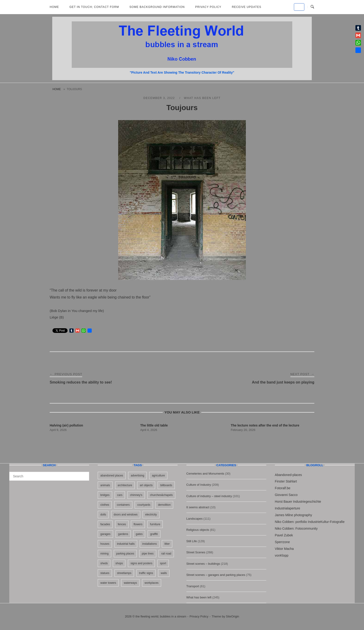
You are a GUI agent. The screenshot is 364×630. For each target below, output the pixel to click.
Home (54, 7)
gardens (123, 534)
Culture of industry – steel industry (209, 496)
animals (105, 485)
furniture (155, 524)
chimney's (136, 495)
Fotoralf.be (283, 488)
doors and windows (126, 515)
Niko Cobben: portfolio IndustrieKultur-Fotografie (310, 522)
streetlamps (124, 573)
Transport (193, 586)
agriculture (158, 476)
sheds (104, 563)
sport (163, 563)
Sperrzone (282, 542)
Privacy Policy (208, 7)
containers (123, 505)
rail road (166, 554)
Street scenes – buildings (203, 564)
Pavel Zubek (284, 535)
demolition (164, 505)
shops (119, 563)
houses (105, 544)
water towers (108, 583)
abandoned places (112, 476)
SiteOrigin (232, 616)
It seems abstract (198, 507)
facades (105, 524)
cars (120, 495)
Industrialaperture (288, 508)
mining (104, 554)
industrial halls (126, 544)
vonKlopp (282, 555)
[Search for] (49, 476)
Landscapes (195, 519)
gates (139, 534)
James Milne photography (293, 515)
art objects (146, 485)
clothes (105, 505)
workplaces (152, 583)
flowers (138, 524)
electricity (151, 515)
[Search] (84, 474)
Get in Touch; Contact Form (94, 7)
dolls (103, 515)
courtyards (144, 505)
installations (150, 544)
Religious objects (198, 530)
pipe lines (148, 554)
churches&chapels (161, 495)
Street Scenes (196, 552)
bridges (105, 495)
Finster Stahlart (286, 481)
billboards (166, 485)
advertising (137, 476)
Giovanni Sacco (286, 495)
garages (105, 534)
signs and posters (141, 563)
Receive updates (247, 7)
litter (167, 544)
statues (105, 573)
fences (122, 524)
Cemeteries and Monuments (205, 474)
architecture (125, 485)
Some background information (157, 7)
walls (164, 573)
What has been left (202, 98)
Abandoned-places (288, 475)
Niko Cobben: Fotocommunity (296, 528)
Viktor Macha (284, 549)
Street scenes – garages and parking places (216, 575)
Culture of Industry (199, 485)
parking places (125, 554)
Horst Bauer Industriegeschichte (298, 502)
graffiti (154, 534)
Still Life (192, 541)
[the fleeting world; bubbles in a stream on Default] (299, 7)
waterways (130, 583)
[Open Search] (312, 7)
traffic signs (146, 573)
